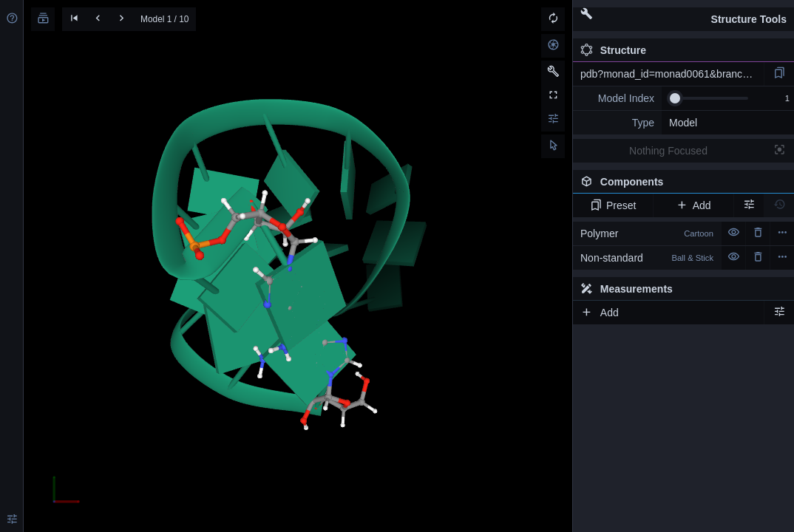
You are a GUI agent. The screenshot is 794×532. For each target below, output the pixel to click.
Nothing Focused (668, 151)
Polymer (647, 233)
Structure (613, 50)
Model (683, 123)
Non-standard (647, 258)
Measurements (627, 289)
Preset (613, 205)
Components (679, 185)
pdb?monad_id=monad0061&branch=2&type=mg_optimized (672, 74)
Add (693, 205)
